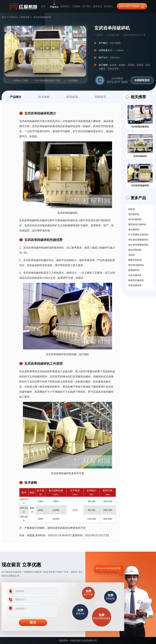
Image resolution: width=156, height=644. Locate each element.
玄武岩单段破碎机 (140, 186)
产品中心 (54, 7)
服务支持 (98, 6)
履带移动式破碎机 (137, 224)
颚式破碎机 (134, 214)
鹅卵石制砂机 (135, 260)
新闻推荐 (72, 97)
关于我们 (87, 6)
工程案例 (76, 6)
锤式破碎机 (134, 229)
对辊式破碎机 (135, 285)
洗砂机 (132, 255)
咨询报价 (100, 80)
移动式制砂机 (135, 250)
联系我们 (108, 6)
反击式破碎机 (135, 275)
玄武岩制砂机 (140, 156)
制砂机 (132, 209)
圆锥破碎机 (134, 270)
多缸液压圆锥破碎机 (138, 245)
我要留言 (100, 97)
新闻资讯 (65, 6)
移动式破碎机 (135, 219)
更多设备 (25, 17)
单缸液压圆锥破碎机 (138, 240)
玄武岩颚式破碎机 (140, 127)
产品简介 (16, 97)
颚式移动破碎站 (136, 265)
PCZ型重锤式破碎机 (138, 235)
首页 (43, 6)
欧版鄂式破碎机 (136, 280)
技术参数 (44, 97)
